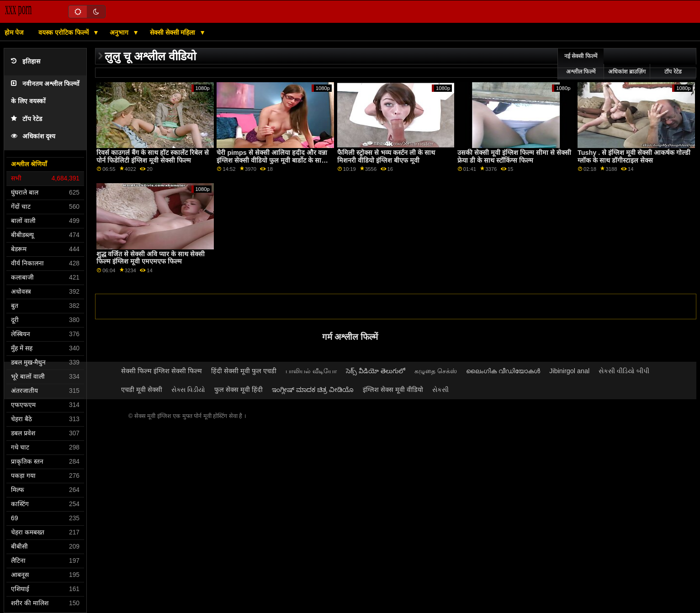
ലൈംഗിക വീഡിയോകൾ (503, 371)
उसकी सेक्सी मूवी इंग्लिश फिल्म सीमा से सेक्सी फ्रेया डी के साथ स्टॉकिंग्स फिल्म (514, 156)
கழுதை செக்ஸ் (436, 371)
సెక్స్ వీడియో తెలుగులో (376, 371)
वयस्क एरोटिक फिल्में (64, 32)
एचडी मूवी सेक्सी (142, 390)
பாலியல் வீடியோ (311, 371)
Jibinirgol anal (569, 371)
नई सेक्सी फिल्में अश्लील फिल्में (581, 64)
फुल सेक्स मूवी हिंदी (239, 390)
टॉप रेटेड (27, 119)
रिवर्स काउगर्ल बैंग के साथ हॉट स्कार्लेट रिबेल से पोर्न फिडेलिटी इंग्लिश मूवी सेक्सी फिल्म (153, 156)
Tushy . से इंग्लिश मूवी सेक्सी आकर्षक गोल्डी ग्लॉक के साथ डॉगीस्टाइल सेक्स (634, 156)
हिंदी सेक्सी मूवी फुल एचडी (244, 371)
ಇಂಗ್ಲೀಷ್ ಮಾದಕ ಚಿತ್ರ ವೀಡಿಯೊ (313, 390)
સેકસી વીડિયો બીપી (624, 371)
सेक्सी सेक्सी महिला (174, 32)
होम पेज (14, 32)
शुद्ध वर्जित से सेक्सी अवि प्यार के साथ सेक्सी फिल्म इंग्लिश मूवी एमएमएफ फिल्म (151, 258)
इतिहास (26, 61)
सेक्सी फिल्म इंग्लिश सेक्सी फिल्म (162, 371)
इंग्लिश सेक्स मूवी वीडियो (393, 390)
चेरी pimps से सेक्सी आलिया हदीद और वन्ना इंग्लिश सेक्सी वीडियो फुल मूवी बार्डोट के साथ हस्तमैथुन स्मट (272, 160)
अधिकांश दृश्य (33, 136)
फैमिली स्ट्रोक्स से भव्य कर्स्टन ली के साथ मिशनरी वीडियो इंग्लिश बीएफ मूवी (386, 156)
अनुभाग (120, 32)
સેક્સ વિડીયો (188, 390)
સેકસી (440, 390)
